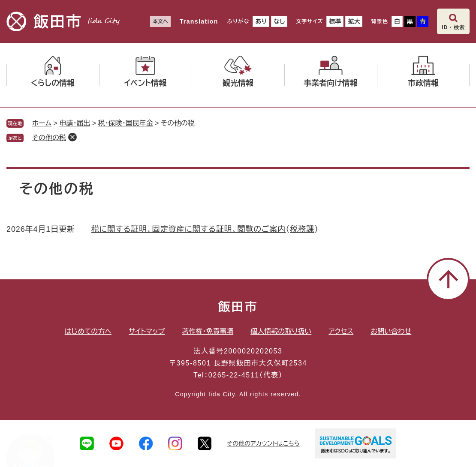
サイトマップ (147, 331)
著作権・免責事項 (208, 331)
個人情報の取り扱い (281, 331)
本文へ (160, 21)
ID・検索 (453, 27)
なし (279, 21)
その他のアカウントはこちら (263, 443)
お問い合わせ (391, 331)
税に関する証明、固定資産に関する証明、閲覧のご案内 (188, 229)
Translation (199, 21)
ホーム (42, 123)
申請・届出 (75, 123)
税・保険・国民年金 (126, 123)
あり (261, 21)
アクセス (341, 331)
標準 (335, 21)
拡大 (354, 21)
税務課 (302, 229)
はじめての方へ (88, 331)
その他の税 (49, 138)
